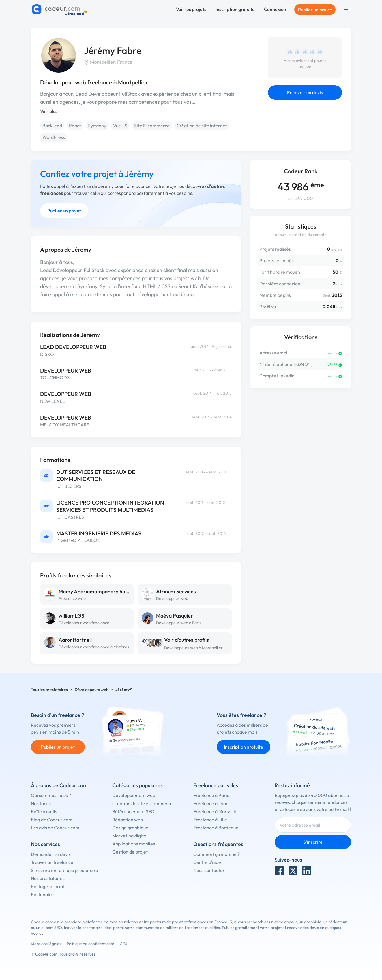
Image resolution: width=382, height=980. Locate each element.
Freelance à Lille (210, 820)
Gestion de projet (130, 852)
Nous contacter (209, 870)
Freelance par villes (216, 785)
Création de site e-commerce (142, 803)
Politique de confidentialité (90, 944)
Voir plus (49, 111)
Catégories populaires (137, 785)
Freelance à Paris (211, 795)
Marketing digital (130, 836)
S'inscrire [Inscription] (313, 842)
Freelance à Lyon (211, 803)
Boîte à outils (44, 811)
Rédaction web (128, 820)
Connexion (275, 9)
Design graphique (130, 828)
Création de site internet (202, 126)
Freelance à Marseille (215, 811)
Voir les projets (191, 9)
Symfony (97, 126)
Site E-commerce (152, 126)
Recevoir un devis (305, 92)
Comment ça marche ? (217, 854)
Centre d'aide (207, 862)
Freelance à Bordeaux (216, 828)
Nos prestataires (48, 878)
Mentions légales (46, 944)
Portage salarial (47, 886)
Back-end (52, 126)
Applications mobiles (134, 844)
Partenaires (43, 894)
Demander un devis (51, 854)
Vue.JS (120, 126)
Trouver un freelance (52, 862)
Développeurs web (92, 690)
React (75, 126)
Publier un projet (315, 10)
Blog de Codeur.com (52, 820)
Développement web (134, 795)
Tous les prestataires (49, 690)
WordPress (54, 137)
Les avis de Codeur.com (55, 828)
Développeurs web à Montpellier (193, 648)
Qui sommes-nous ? (51, 795)
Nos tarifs (41, 803)
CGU (124, 944)
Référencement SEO (133, 811)
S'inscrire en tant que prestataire (64, 870)
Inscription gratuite (235, 9)
